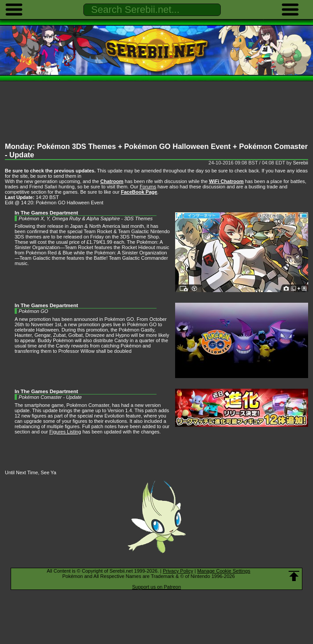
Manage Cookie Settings (224, 571)
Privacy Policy (178, 571)
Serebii (301, 163)
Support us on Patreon (156, 587)
